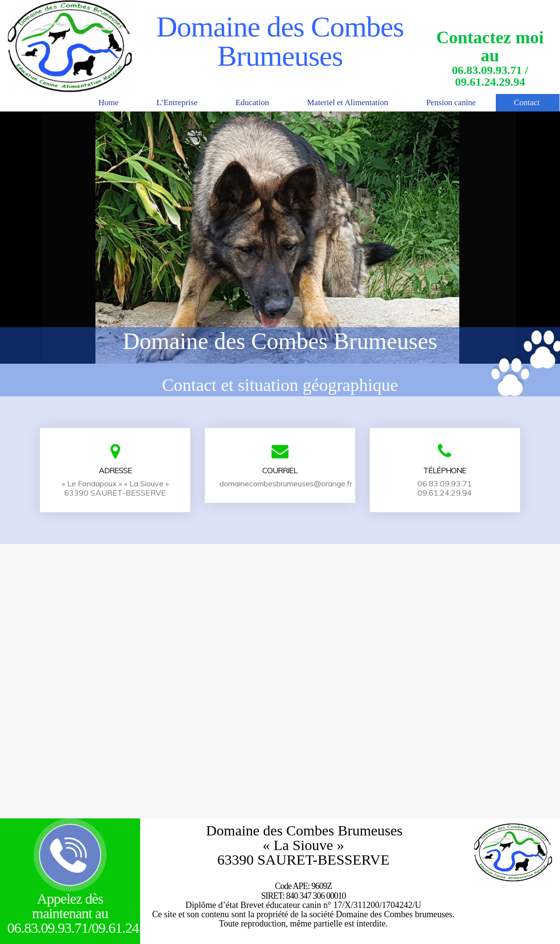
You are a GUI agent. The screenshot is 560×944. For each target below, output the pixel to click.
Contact (526, 102)
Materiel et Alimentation (337, 102)
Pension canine (446, 102)
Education (236, 102)
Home (84, 102)
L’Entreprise (156, 102)
